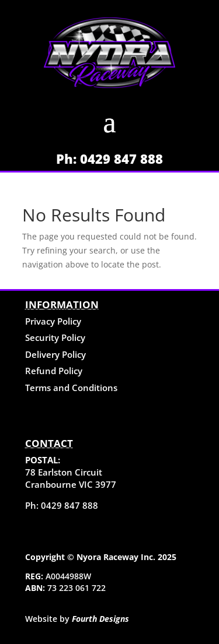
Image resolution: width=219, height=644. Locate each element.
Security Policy (55, 337)
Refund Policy (54, 371)
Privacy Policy (53, 321)
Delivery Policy (55, 354)
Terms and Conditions (71, 388)
